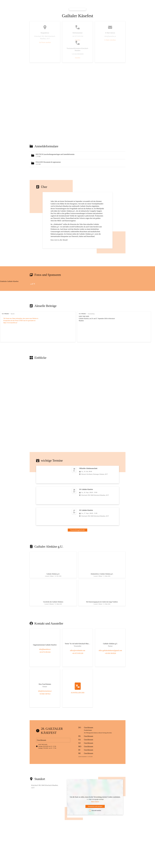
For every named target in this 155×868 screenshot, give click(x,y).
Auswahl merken (95, 813)
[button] (78, 155)
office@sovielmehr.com (77, 653)
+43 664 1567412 (45, 697)
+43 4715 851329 (77, 656)
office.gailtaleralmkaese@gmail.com (110, 653)
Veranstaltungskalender (78, 530)
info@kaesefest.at (45, 652)
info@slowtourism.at (45, 694)
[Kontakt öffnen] (45, 647)
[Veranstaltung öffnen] (78, 475)
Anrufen (77, 40)
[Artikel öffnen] (53, 566)
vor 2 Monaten (5, 314)
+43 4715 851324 (45, 655)
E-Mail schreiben (110, 40)
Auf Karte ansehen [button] (45, 42)
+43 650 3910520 (110, 656)
